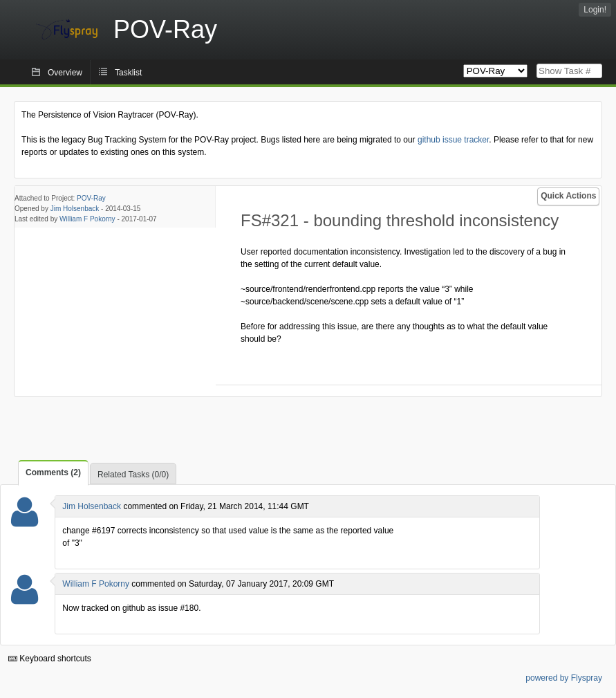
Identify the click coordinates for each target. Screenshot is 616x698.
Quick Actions (568, 196)
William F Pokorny (87, 219)
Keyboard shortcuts (50, 659)
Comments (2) (53, 472)
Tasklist (128, 73)
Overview (65, 73)
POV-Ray (91, 198)
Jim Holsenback (75, 209)
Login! (595, 10)
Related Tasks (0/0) (133, 475)
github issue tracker (453, 140)
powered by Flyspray (564, 678)
